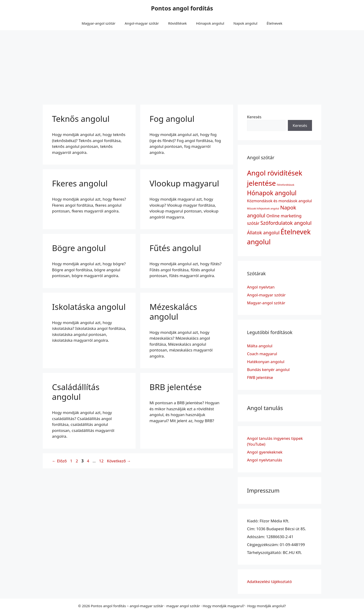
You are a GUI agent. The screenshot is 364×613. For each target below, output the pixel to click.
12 (102, 461)
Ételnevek (275, 23)
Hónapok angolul (210, 23)
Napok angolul (245, 23)
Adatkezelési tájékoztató (269, 582)
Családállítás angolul (76, 392)
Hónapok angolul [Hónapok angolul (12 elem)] (272, 193)
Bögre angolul (79, 248)
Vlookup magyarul (184, 183)
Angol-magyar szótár (142, 23)
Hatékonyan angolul (266, 362)
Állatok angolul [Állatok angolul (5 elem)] (263, 233)
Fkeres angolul (80, 183)
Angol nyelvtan (261, 287)
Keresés (254, 117)
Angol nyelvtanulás (265, 460)
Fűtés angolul (175, 248)
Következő (119, 461)
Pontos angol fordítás (182, 8)
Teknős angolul (81, 119)
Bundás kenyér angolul (268, 369)
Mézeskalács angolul (173, 312)
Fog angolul (172, 119)
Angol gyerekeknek (265, 452)
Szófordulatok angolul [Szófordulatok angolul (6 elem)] (286, 223)
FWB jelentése (260, 377)
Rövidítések (177, 23)
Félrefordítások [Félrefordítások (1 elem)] (285, 185)
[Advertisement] (182, 65)
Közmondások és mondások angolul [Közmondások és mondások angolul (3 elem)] (279, 201)
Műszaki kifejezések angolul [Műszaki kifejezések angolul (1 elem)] (263, 209)
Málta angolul (260, 346)
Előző (59, 461)
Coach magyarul (262, 354)
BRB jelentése (175, 387)
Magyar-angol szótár (99, 23)
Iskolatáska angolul (89, 307)
